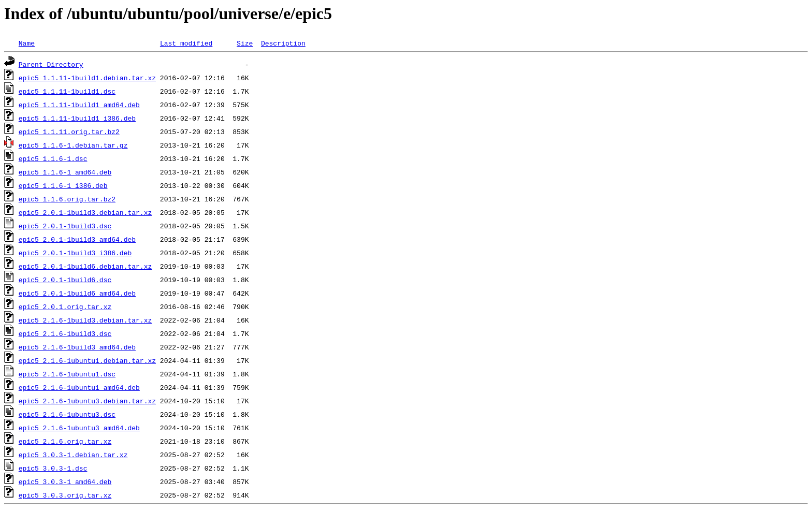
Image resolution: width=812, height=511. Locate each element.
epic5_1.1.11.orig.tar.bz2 (69, 132)
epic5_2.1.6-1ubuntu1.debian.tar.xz (87, 360)
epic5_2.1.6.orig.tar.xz (65, 441)
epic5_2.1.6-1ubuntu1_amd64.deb (79, 387)
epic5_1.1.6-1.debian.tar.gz (73, 145)
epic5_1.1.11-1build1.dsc (67, 91)
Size (245, 43)
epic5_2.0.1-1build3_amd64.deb (77, 239)
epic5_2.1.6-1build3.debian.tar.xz (85, 320)
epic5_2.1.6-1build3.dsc (65, 333)
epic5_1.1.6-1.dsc (53, 158)
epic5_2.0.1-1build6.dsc (65, 280)
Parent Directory (51, 64)
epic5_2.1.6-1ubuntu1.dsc (67, 374)
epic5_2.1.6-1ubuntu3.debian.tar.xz (87, 401)
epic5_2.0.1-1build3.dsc (65, 226)
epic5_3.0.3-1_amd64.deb (65, 481)
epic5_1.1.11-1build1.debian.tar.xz (87, 78)
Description (283, 43)
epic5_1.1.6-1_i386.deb (63, 185)
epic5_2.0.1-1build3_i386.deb (75, 253)
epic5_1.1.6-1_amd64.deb (65, 172)
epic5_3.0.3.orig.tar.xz (65, 495)
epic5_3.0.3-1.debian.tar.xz (73, 455)
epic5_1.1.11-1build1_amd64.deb (79, 105)
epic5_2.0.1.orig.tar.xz (65, 306)
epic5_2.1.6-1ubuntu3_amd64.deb (79, 428)
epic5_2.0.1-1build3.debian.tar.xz (85, 212)
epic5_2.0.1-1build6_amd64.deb (77, 293)
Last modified (186, 43)
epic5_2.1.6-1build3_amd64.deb (77, 347)
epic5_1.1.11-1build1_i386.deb (77, 118)
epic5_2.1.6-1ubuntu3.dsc (67, 414)
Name (27, 43)
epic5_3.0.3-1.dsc (53, 468)
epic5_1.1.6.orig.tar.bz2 (67, 199)
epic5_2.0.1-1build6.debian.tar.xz (85, 266)
